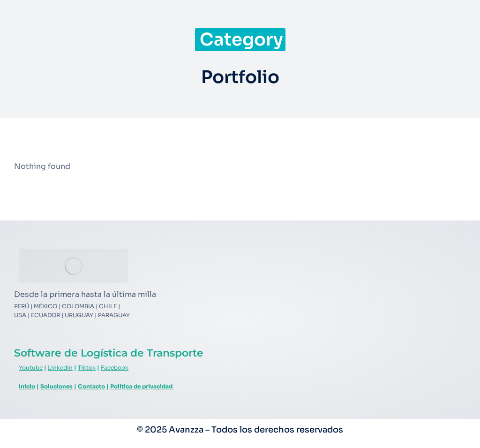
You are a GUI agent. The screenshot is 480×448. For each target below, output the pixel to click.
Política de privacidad (142, 386)
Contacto (91, 386)
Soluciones (56, 386)
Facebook (115, 368)
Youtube (31, 368)
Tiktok (87, 368)
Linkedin (60, 368)
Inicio (27, 386)
